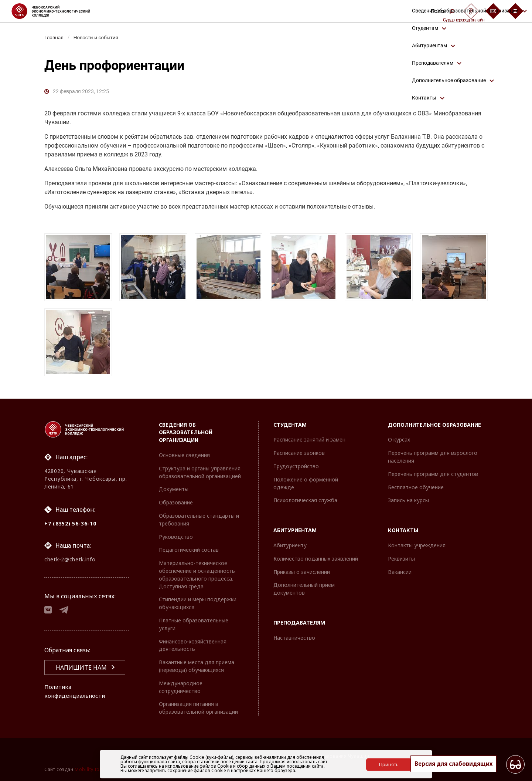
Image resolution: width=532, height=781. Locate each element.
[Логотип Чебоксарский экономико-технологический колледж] (57, 11)
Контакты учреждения (417, 545)
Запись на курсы (408, 500)
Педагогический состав (189, 550)
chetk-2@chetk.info (70, 560)
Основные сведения (184, 455)
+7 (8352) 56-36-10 (70, 523)
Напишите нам (81, 670)
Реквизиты (401, 559)
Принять (389, 764)
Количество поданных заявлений (316, 559)
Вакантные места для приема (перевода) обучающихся (197, 666)
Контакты (403, 530)
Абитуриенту (290, 545)
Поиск (443, 11)
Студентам (290, 425)
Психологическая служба (305, 500)
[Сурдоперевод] (471, 11)
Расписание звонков (299, 453)
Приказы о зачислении (302, 572)
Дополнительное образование (434, 425)
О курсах (399, 439)
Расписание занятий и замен (309, 439)
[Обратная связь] (493, 11)
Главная (54, 37)
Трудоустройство (296, 466)
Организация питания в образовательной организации (198, 708)
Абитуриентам (295, 530)
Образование (176, 502)
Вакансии (400, 572)
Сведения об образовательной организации (186, 432)
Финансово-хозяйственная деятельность (193, 645)
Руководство (176, 537)
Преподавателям (299, 623)
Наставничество (294, 638)
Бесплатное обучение (416, 487)
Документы (174, 489)
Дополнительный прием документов (304, 589)
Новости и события (98, 37)
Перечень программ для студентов (433, 474)
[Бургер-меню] (515, 11)
